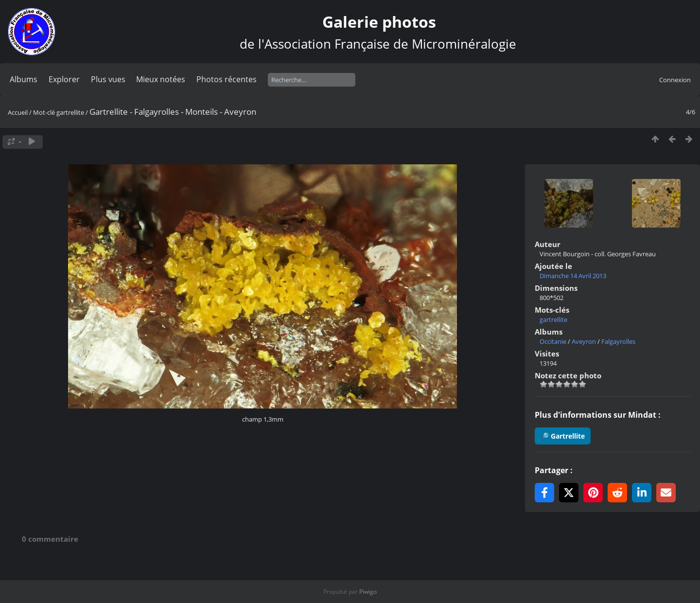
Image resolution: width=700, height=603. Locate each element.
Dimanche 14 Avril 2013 (573, 276)
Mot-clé (44, 112)
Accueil (18, 112)
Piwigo (368, 592)
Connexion (675, 80)
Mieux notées (161, 79)
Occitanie (553, 341)
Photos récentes (227, 79)
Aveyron (584, 341)
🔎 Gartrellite (563, 436)
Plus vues (108, 79)
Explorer (64, 79)
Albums (24, 79)
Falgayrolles (618, 341)
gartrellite (70, 112)
